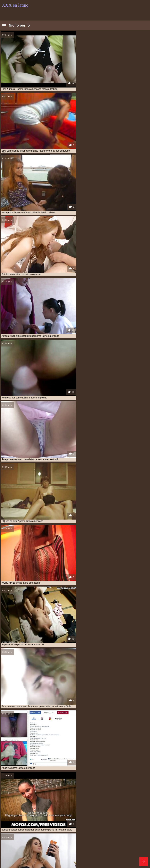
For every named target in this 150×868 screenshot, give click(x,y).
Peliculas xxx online (45, 825)
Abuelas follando (15, 841)
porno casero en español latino (47, 800)
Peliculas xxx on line (45, 822)
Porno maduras (93, 850)
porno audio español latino (121, 798)
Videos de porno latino (80, 841)
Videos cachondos (51, 837)
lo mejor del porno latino (81, 794)
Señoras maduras (70, 828)
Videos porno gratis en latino (61, 859)
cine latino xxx (66, 789)
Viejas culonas (38, 816)
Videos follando (108, 841)
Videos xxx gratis (75, 819)
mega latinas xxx (110, 794)
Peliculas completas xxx (39, 828)
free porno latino (57, 791)
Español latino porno (103, 819)
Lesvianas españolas (112, 837)
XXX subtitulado (43, 856)
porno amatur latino (125, 796)
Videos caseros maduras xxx (104, 828)
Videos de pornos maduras (21, 859)
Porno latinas (127, 847)
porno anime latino (90, 798)
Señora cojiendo (68, 856)
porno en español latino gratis (32, 802)
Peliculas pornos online (76, 825)
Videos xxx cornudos (78, 862)
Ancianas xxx (11, 831)
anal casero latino (118, 787)
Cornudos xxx (106, 847)
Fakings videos (33, 831)
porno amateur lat (98, 796)
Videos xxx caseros (15, 825)
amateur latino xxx (44, 787)
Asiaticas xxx (134, 828)
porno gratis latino (62, 804)
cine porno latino (89, 789)
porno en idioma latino (67, 802)
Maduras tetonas (130, 819)
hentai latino (128, 791)
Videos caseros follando (122, 850)
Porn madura (128, 831)
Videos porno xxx (83, 853)
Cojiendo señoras (46, 834)
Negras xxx (53, 831)
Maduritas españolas (81, 837)
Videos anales (44, 853)
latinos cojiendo (52, 794)
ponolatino (20, 796)
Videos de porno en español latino (84, 822)
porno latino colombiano (66, 806)
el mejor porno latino (116, 789)
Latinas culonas (74, 831)
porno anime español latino (59, 798)
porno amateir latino (70, 796)
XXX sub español (93, 856)
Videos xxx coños (14, 816)
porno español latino (97, 802)
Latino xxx (22, 819)
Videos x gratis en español (90, 844)
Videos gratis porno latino (63, 850)
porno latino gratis (27, 809)
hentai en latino (107, 791)
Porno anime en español (127, 822)
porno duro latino (112, 800)
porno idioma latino (89, 804)
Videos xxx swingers (48, 862)
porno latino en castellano (101, 806)
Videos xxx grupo (122, 844)
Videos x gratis (33, 847)
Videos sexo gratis (104, 834)
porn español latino (42, 796)
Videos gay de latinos (17, 862)
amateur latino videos (15, 787)
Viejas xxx (113, 856)
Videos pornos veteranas (19, 837)
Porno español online (112, 853)
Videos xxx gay (84, 847)
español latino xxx (32, 791)
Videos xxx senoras (30, 850)
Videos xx (63, 853)
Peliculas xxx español (75, 834)
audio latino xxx (44, 789)
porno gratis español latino (30, 804)
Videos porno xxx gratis (28, 844)
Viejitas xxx (25, 834)
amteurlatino (95, 787)
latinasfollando (29, 794)
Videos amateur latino (46, 819)
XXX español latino (93, 816)
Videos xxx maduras (64, 816)
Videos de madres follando (113, 825)
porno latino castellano (33, 806)
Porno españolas (20, 853)
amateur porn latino (71, 787)
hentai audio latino (83, 791)
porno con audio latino (83, 800)
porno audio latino (13, 800)
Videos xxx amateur (16, 822)
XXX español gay (58, 844)
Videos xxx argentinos (102, 831)
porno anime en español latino (20, 798)
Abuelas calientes (106, 862)
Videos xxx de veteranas (45, 841)
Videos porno (138, 837)
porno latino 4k (114, 804)
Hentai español (133, 856)
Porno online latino (130, 859)
